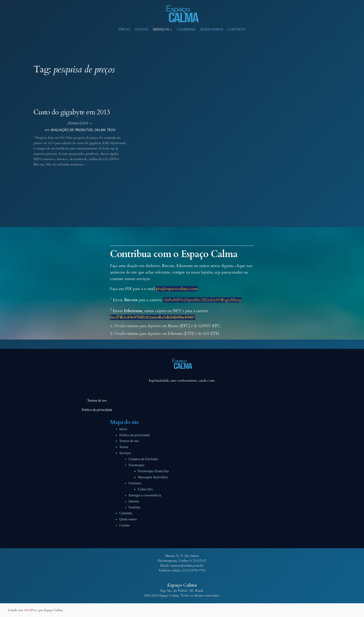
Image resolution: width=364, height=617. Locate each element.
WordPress (31, 610)
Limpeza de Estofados (143, 459)
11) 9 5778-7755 (194, 570)
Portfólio (135, 507)
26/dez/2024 (77, 123)
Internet (134, 501)
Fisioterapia (136, 465)
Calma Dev (145, 489)
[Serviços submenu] (171, 30)
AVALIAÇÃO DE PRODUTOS (71, 130)
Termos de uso (129, 441)
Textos (124, 447)
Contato (125, 525)
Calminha (126, 513)
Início (123, 429)
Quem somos (128, 519)
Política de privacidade (135, 435)
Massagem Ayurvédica (153, 477)
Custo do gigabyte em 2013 (72, 112)
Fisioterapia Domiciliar (153, 471)
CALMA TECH (105, 130)
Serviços (125, 453)
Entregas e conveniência (145, 495)
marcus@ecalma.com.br (187, 566)
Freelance (135, 483)
